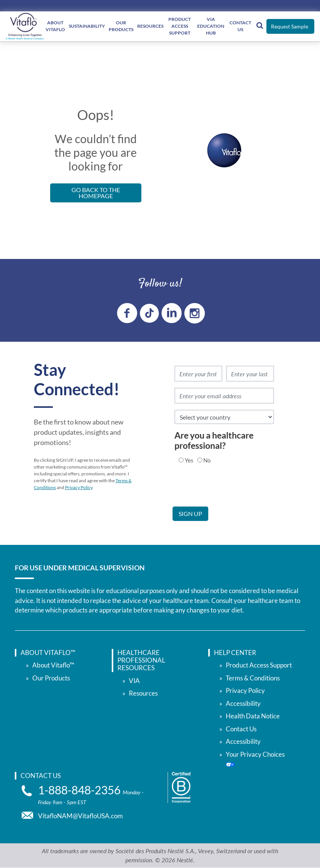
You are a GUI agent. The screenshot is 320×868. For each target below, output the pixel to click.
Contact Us (240, 26)
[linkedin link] (172, 313)
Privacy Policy (79, 487)
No (207, 460)
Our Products (51, 678)
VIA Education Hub (211, 26)
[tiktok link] (149, 313)
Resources (150, 26)
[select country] (224, 417)
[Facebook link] (127, 313)
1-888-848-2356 (80, 790)
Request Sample (290, 26)
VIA (134, 681)
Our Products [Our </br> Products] (121, 26)
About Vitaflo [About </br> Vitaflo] (55, 26)
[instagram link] (195, 313)
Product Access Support (259, 665)
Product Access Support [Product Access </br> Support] (180, 26)
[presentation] (230, 492)
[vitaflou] (25, 26)
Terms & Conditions (253, 678)
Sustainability (87, 26)
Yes (189, 460)
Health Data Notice (253, 716)
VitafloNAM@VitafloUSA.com (80, 816)
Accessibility (243, 703)
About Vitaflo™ (53, 665)
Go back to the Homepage (96, 193)
